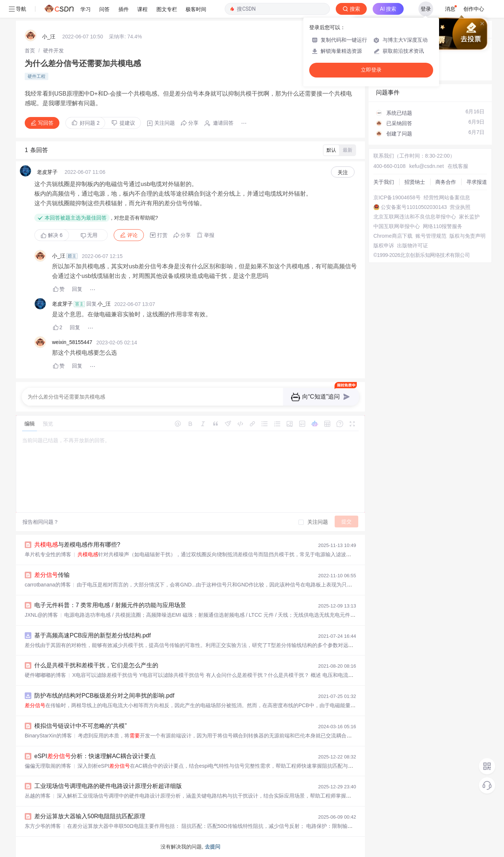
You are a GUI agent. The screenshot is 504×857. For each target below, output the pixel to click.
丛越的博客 (38, 796)
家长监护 (469, 217)
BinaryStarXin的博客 (48, 736)
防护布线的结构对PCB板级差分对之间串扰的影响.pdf (104, 696)
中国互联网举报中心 (397, 226)
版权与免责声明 (467, 236)
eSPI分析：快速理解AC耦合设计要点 (95, 756)
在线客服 (458, 166)
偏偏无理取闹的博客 (48, 766)
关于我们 (384, 182)
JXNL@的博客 (41, 615)
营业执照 (460, 207)
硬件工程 (37, 76)
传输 (52, 575)
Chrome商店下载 (393, 236)
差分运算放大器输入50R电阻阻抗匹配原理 (90, 816)
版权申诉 (384, 245)
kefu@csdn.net (427, 166)
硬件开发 (53, 51)
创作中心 (474, 9)
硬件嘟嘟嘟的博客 (45, 675)
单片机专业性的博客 (48, 554)
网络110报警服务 (443, 226)
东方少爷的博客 (43, 826)
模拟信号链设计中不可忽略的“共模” (81, 726)
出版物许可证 (412, 245)
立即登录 (371, 70)
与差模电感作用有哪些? (77, 545)
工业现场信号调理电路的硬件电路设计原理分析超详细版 (108, 786)
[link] (30, 51)
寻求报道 (477, 182)
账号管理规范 (431, 236)
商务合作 (446, 182)
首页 (30, 51)
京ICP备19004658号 (397, 197)
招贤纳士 (415, 182)
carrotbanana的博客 (48, 585)
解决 (52, 235)
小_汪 (49, 37)
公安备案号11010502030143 (414, 207)
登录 (426, 9)
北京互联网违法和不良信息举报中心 (415, 217)
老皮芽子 (47, 172)
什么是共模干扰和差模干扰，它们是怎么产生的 (96, 665)
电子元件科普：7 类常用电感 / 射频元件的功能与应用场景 (110, 605)
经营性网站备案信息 (447, 197)
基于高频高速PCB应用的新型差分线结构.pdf (93, 635)
